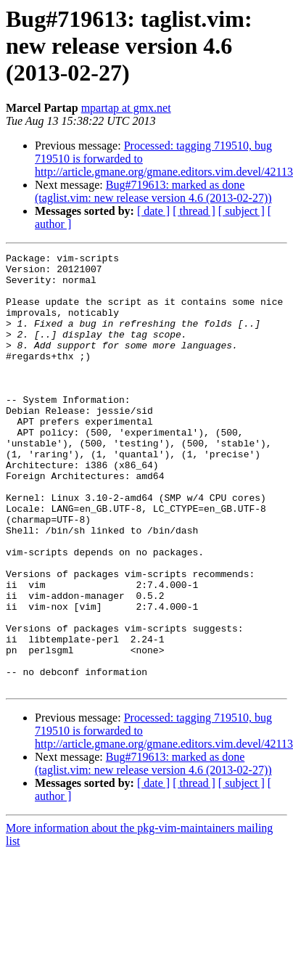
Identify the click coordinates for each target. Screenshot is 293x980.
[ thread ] (194, 211)
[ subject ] (242, 211)
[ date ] (153, 211)
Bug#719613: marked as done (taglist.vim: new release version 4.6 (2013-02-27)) (153, 191)
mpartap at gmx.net (126, 108)
